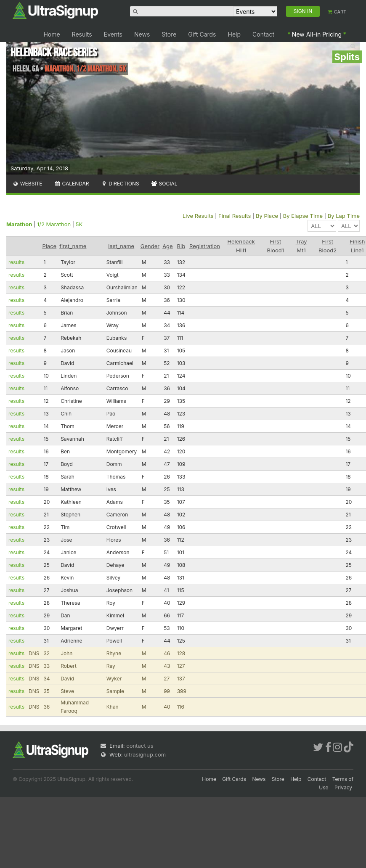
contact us (140, 746)
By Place (267, 216)
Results (82, 34)
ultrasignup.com (145, 754)
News (142, 34)
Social (164, 184)
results (16, 262)
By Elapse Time (303, 216)
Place (49, 246)
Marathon (19, 224)
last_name (121, 246)
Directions (120, 184)
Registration (205, 246)
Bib (181, 246)
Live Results (198, 216)
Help (235, 34)
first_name (73, 246)
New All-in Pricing (317, 34)
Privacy (343, 787)
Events (113, 34)
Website (27, 184)
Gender (150, 246)
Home (52, 34)
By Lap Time (344, 216)
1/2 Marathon (54, 224)
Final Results (235, 216)
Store (169, 34)
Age (168, 246)
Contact (263, 34)
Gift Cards (202, 34)
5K (79, 224)
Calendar (72, 184)
